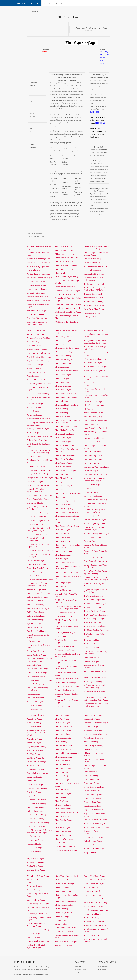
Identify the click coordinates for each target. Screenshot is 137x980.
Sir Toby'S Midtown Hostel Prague (97, 910)
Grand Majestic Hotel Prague (38, 669)
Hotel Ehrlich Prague (63, 375)
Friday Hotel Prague (34, 641)
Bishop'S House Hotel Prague (38, 440)
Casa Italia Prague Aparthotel (38, 773)
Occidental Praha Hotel (93, 442)
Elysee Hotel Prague (34, 624)
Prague (26, 3)
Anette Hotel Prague (34, 739)
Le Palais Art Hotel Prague (65, 294)
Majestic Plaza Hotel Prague (66, 682)
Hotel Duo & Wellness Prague (67, 371)
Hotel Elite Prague (62, 378)
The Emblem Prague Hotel (94, 284)
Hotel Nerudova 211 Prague (66, 471)
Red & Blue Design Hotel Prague (96, 533)
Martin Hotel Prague (63, 706)
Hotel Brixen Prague (63, 730)
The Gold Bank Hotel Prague (95, 611)
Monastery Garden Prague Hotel (96, 359)
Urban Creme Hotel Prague (94, 309)
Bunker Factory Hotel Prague (38, 904)
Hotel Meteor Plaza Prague (65, 459)
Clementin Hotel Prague (36, 524)
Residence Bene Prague (93, 798)
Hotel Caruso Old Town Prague (67, 348)
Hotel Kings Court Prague (65, 269)
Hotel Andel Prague (34, 844)
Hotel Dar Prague (62, 742)
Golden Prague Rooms (35, 651)
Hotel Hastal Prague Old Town (67, 405)
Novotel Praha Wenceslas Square (96, 420)
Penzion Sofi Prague (92, 783)
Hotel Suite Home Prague (65, 551)
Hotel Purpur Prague (63, 809)
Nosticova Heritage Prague (94, 417)
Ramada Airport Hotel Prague (95, 520)
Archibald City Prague (35, 404)
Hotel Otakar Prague (63, 793)
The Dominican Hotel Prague (95, 603)
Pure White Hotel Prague (93, 496)
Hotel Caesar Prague (63, 340)
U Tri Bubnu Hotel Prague (94, 837)
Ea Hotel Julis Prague (35, 601)
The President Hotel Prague (94, 302)
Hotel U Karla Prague (63, 831)
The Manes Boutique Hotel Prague (97, 630)
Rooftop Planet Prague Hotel (95, 557)
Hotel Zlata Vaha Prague (64, 839)
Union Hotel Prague (91, 658)
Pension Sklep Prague (35, 866)
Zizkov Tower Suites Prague (94, 849)
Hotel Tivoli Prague (63, 828)
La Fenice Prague (62, 636)
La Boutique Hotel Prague (65, 632)
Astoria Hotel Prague (35, 415)
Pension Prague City (92, 779)
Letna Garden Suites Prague (66, 928)
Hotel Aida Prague (34, 694)
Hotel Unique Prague (63, 583)
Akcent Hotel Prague (35, 723)
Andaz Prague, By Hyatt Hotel (38, 266)
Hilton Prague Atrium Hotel (66, 254)
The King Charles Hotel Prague (96, 626)
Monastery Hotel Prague (93, 363)
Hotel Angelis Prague (35, 701)
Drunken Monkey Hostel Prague (39, 941)
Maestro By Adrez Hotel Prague (67, 679)
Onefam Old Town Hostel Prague (96, 880)
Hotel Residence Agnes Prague (67, 512)
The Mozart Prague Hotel (93, 298)
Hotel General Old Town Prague (67, 265)
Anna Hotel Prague (34, 743)
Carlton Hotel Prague (35, 481)
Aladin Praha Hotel (34, 727)
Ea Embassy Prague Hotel (37, 589)
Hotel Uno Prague (62, 586)
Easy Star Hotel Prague (35, 859)
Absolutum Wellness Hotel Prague (40, 338)
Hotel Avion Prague (63, 723)
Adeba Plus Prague (34, 342)
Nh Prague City (90, 409)
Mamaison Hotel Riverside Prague (68, 304)
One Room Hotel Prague (93, 259)
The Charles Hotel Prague (94, 596)
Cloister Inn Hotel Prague (36, 800)
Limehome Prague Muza (65, 646)
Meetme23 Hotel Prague (93, 730)
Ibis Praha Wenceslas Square (66, 850)
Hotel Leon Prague (62, 776)
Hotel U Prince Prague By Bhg (67, 277)
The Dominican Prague (93, 607)
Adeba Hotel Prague (34, 719)
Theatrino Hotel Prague (93, 640)
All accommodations (54, 3)
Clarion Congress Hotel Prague (38, 513)
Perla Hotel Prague (91, 471)
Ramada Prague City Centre (94, 523)
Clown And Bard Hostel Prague (39, 930)
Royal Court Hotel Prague (94, 810)
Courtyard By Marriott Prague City (40, 550)
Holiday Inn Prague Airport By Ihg (40, 680)
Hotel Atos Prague (62, 719)
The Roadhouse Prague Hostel (95, 925)
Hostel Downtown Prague (65, 884)
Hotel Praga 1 (60, 489)
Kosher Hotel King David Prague (68, 291)
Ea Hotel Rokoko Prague (36, 605)
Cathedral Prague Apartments (38, 485)
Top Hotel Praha (90, 644)
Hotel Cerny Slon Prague (65, 352)
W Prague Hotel (90, 317)
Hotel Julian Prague (63, 416)
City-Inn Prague (33, 796)
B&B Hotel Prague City (36, 758)
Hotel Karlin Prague (63, 765)
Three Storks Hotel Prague (94, 305)
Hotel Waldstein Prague (64, 590)
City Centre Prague (34, 792)
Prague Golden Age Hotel (94, 794)
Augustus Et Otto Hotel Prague (38, 419)
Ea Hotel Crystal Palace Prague (39, 593)
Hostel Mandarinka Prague (65, 905)
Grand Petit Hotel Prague (36, 826)
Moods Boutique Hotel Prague (95, 367)
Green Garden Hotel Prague (37, 673)
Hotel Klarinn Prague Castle (66, 430)
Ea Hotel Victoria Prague (36, 616)
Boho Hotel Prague (34, 456)
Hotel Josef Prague (62, 409)
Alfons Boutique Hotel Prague (38, 349)
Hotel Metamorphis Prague (65, 455)
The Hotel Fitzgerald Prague (94, 619)
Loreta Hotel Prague (91, 727)
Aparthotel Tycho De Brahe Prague (40, 384)
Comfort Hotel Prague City (37, 534)
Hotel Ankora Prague (35, 848)
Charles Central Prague (35, 785)
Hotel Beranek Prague (64, 727)
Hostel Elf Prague (62, 887)
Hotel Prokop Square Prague (66, 501)
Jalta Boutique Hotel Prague (66, 287)
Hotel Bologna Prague (64, 337)
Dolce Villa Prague (34, 576)
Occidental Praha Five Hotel (94, 438)
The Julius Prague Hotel (93, 294)
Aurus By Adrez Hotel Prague (38, 429)
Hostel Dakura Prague (64, 880)
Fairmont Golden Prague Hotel (38, 301)
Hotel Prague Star (62, 497)
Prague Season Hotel (92, 492)
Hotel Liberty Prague (63, 438)
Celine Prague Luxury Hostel (38, 914)
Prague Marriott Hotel (92, 263)
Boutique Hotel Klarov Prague (38, 474)
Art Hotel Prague (33, 411)
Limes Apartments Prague (65, 650)
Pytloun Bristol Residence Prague (96, 500)
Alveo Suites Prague (34, 890)
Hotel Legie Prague (63, 772)
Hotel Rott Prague (62, 534)
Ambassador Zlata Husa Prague (39, 263)
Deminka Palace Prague (36, 560)
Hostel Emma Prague (63, 891)
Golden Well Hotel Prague (37, 314)
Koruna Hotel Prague (92, 719)
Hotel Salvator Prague (64, 816)
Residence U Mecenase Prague (95, 899)
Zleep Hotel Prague (91, 852)
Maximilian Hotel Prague (93, 330)
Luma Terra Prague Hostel (65, 932)
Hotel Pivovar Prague (63, 805)
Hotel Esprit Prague (63, 382)
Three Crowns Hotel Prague (94, 824)
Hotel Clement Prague (64, 359)
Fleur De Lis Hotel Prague (37, 631)
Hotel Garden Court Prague (66, 394)
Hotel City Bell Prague (64, 734)
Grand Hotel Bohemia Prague (38, 318)
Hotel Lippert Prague (63, 441)
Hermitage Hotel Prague (36, 676)
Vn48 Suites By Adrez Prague (95, 678)
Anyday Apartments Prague (37, 747)
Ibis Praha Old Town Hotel (65, 847)
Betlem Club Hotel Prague (37, 762)
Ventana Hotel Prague (92, 313)
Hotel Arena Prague (34, 851)
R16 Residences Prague (93, 270)
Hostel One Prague (62, 909)
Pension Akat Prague (92, 775)
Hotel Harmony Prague (64, 757)
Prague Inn (88, 488)
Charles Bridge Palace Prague (38, 499)
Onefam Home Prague (64, 945)
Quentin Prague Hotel (92, 516)
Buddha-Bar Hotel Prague (36, 285)
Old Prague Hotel (90, 749)
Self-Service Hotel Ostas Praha (95, 820)
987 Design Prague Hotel (36, 334)
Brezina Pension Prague (36, 769)
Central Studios (33, 781)
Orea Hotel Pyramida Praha (94, 459)
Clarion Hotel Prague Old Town (39, 520)
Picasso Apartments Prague (94, 884)
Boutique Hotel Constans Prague (39, 470)
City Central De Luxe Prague (38, 788)
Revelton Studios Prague (93, 806)
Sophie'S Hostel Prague (93, 914)
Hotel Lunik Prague (63, 780)
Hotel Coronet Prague (63, 363)
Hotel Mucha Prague (63, 467)
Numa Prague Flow (91, 424)
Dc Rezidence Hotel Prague (37, 803)
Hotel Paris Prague (62, 273)
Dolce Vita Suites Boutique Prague (40, 579)
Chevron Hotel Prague (35, 503)
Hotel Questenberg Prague (65, 508)
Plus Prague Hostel (91, 887)
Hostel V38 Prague (62, 916)
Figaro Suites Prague (35, 627)
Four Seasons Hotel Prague (37, 310)
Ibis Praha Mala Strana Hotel (66, 843)
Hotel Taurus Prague (63, 555)
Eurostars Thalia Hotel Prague (38, 297)
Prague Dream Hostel (92, 891)
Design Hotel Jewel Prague (37, 564)
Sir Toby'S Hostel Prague (93, 906)
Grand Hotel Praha (34, 665)
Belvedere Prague (33, 433)
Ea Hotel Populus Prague (36, 807)
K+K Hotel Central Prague (65, 613)
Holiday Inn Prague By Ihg (37, 684)
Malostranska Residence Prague (67, 686)
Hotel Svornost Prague (64, 824)
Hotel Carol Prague (63, 344)
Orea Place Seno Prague (93, 463)
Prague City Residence (92, 791)
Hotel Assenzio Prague (35, 709)
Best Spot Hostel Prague (36, 900)
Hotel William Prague (63, 835)
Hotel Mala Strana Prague (65, 445)
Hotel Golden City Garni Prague (67, 753)
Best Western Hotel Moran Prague (40, 436)
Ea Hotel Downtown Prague (37, 597)
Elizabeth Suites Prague (36, 620)
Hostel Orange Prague (64, 913)
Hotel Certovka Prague (64, 356)
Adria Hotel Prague (34, 346)
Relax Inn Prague (90, 541)
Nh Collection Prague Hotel (94, 405)
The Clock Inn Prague (92, 918)
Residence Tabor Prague (93, 802)
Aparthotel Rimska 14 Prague (38, 380)
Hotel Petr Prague (62, 801)
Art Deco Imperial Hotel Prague (39, 274)
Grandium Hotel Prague (64, 250)
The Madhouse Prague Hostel (95, 922)
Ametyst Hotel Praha (35, 368)
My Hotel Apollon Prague (94, 738)
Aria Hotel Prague (34, 270)
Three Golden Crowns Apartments (97, 827)
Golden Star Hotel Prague (36, 655)
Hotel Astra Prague (62, 715)
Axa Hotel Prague (34, 754)
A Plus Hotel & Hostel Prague (38, 876)
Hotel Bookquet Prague (64, 262)
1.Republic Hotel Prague (36, 330)
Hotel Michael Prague (63, 463)
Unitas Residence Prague (93, 841)
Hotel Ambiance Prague (36, 698)
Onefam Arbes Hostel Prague (66, 942)
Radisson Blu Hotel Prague (94, 274)
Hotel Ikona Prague (63, 761)
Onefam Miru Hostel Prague (94, 876)
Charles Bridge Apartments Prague (40, 495)
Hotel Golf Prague (62, 401)
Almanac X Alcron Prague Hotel (39, 259)
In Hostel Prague (62, 920)
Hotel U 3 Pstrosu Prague (65, 563)
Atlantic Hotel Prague (35, 750)
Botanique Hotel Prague (36, 466)
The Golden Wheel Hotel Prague (96, 615)
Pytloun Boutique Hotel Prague (96, 266)
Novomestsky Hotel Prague (94, 746)
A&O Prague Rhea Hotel (36, 715)
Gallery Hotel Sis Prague (36, 819)
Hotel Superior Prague (64, 820)
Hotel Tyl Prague (62, 559)
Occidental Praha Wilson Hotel (67, 322)
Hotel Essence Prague (63, 386)
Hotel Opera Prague (63, 482)
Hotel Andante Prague (35, 840)
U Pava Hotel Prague (92, 648)
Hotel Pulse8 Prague (63, 505)
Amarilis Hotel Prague (35, 365)
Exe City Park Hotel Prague (37, 815)
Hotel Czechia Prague (63, 738)
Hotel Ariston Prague (35, 705)
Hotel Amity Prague (34, 836)
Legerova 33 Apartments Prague (96, 723)
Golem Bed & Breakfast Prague (39, 822)
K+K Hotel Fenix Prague (65, 616)
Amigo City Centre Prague (37, 372)
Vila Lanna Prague (91, 845)
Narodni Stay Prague (92, 742)
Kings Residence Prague (93, 715)
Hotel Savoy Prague (63, 541)
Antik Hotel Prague (34, 376)
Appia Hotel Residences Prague (39, 394)
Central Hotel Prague (35, 777)
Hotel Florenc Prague (63, 749)
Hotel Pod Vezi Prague (64, 486)
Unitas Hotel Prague (91, 661)
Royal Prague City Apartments (95, 561)
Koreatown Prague (62, 924)
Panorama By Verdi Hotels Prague (97, 467)
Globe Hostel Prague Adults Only (68, 876)
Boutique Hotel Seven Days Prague (40, 478)
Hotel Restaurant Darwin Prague (67, 526)
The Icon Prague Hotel (92, 622)
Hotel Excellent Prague (64, 746)
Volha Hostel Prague (92, 935)
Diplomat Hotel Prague (35, 572)
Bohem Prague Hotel (35, 766)
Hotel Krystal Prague (63, 768)
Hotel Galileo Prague (63, 390)
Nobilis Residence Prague (94, 413)
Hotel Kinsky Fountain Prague (67, 426)
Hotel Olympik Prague (64, 478)
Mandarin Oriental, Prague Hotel (68, 308)
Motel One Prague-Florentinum (96, 734)
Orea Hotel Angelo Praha (93, 456)
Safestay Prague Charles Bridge (96, 903)
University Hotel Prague (36, 870)
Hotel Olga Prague (62, 790)
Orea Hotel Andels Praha (93, 452)
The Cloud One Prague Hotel (95, 600)
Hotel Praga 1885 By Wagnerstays (68, 493)
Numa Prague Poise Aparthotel (95, 428)
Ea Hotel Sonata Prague (36, 612)
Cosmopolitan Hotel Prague (37, 289)
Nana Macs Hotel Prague (93, 401)
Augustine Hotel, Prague (36, 282)
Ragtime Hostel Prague (93, 895)
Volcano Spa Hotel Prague (94, 681)
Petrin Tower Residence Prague (96, 475)
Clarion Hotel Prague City (37, 517)
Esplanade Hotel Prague (36, 293)
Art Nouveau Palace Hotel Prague (39, 278)
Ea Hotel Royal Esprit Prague (38, 608)
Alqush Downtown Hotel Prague (39, 357)
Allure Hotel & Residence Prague (39, 353)
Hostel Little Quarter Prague (66, 901)
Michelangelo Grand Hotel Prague (68, 312)
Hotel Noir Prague (62, 474)
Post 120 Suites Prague (92, 485)
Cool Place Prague (34, 934)
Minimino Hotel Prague (36, 862)
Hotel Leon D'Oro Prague (65, 434)
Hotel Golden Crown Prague (66, 397)
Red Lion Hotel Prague (93, 537)
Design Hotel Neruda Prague (38, 568)
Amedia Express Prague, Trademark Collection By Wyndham (36, 733)
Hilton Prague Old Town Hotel (67, 258)
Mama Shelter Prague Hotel (66, 690)
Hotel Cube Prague (62, 367)
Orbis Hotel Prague (91, 772)
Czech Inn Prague (33, 937)
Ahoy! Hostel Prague (35, 886)
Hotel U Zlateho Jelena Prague (67, 573)
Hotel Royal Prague (63, 537)
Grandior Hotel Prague (64, 246)
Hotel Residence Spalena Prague (67, 516)
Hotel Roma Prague (63, 530)
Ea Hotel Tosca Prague (35, 811)
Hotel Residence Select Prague (67, 812)
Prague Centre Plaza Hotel (94, 787)
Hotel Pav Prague (62, 797)
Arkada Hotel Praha (34, 407)
